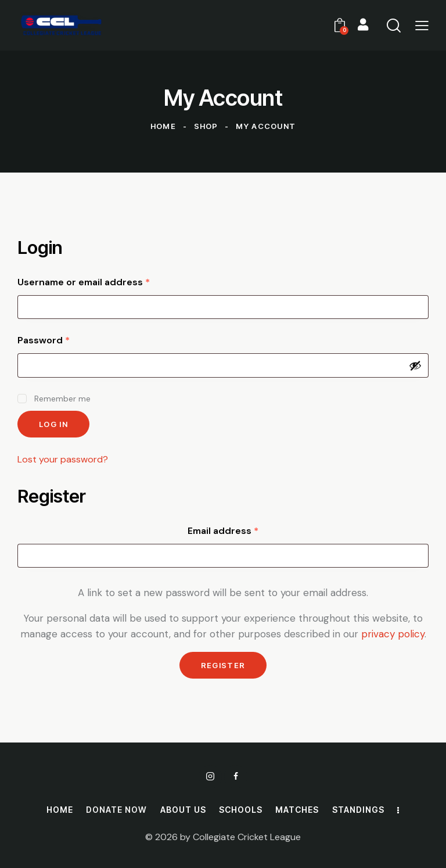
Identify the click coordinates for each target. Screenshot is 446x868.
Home (163, 126)
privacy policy (393, 634)
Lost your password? (63, 459)
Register (223, 665)
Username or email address (105, 282)
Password (65, 340)
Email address (244, 530)
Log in (53, 424)
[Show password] (415, 365)
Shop (206, 126)
